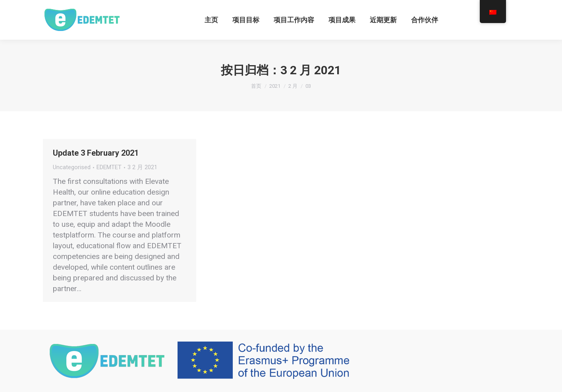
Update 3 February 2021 (96, 153)
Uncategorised (72, 167)
